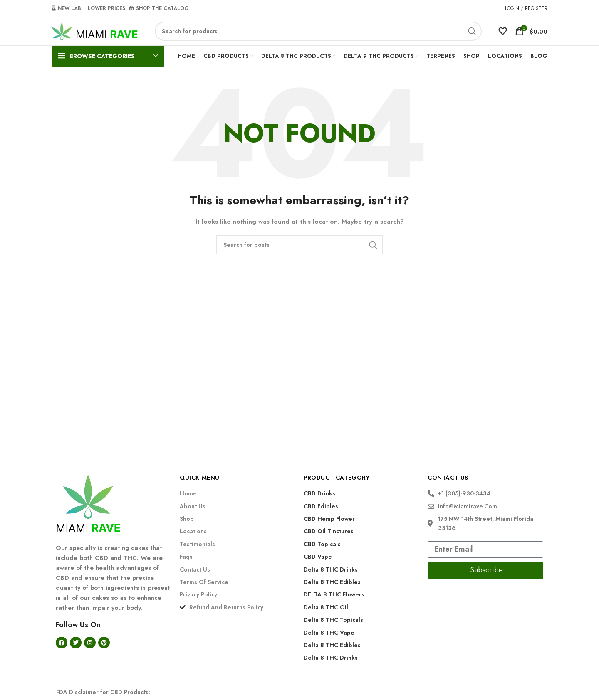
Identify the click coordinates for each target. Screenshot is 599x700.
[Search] (318, 39)
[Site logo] (95, 38)
